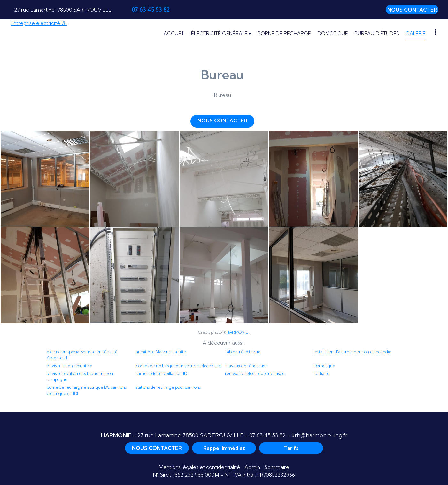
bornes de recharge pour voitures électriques (179, 366)
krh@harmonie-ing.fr (319, 435)
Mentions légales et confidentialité (199, 467)
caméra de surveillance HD (161, 373)
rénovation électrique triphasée (255, 373)
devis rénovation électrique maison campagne (80, 376)
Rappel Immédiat (224, 448)
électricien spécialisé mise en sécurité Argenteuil (82, 355)
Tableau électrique (243, 352)
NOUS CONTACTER (412, 10)
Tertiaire (322, 373)
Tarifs (291, 448)
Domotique (324, 366)
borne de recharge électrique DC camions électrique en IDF (87, 390)
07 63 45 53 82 (267, 435)
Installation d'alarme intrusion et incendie (353, 352)
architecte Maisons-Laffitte (161, 352)
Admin (252, 467)
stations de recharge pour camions (168, 387)
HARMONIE (237, 332)
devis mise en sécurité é (70, 366)
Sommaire (277, 467)
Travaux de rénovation (246, 366)
